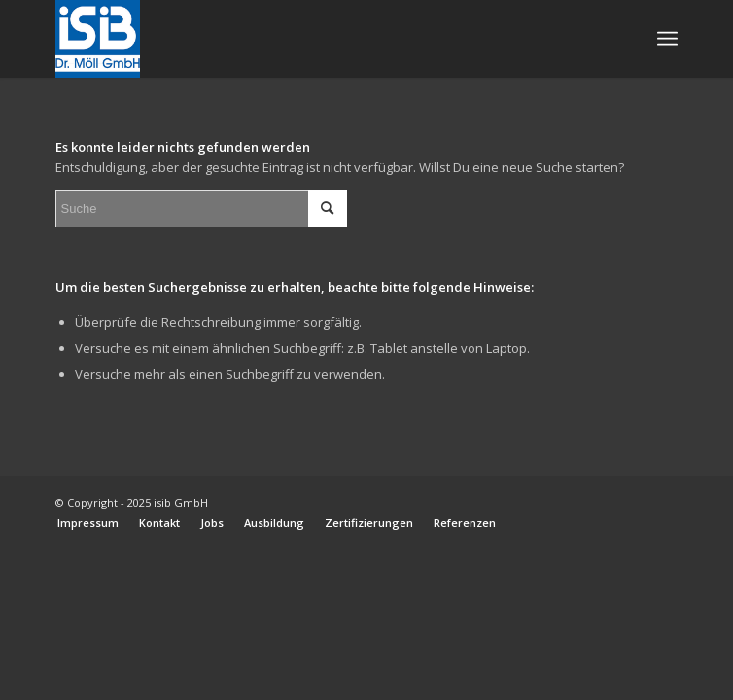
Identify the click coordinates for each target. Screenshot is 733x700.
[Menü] (667, 39)
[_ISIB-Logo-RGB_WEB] (305, 39)
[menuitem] (667, 39)
